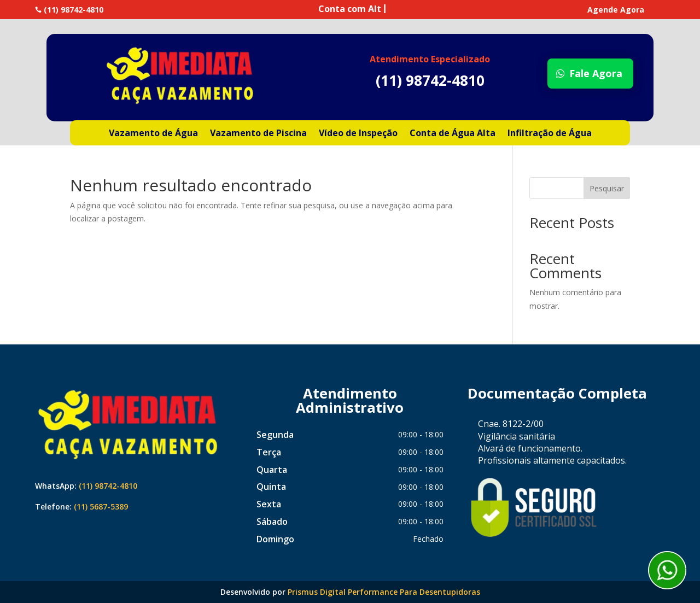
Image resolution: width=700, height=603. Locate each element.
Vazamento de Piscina (258, 134)
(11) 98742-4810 (108, 486)
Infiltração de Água (550, 134)
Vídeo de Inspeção (358, 134)
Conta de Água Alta (453, 134)
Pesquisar (607, 188)
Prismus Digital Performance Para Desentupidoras (384, 592)
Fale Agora (596, 73)
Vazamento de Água (153, 134)
